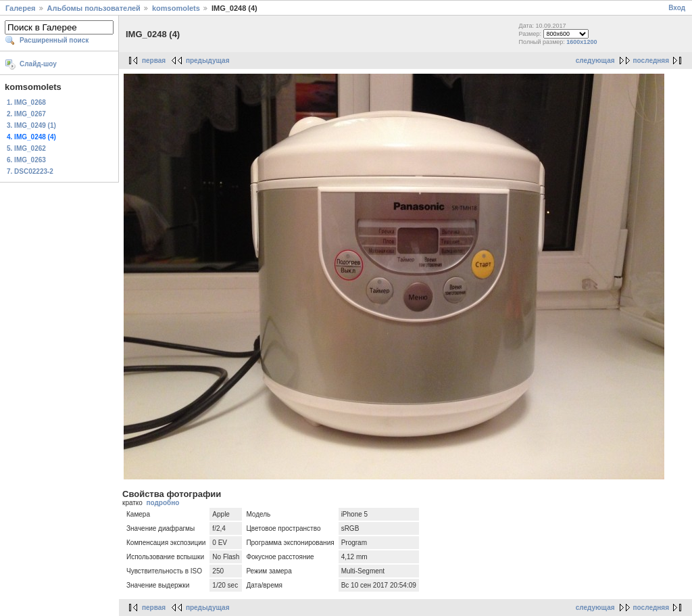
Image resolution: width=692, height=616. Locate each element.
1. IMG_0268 (26, 102)
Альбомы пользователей (94, 8)
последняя (651, 61)
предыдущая (208, 61)
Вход (677, 8)
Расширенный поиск (54, 40)
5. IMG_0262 (26, 148)
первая (154, 61)
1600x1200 (582, 42)
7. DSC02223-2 (30, 171)
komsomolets (176, 8)
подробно (163, 503)
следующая (595, 61)
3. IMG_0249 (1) (31, 125)
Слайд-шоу (38, 64)
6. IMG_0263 (26, 160)
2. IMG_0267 (26, 114)
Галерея (20, 8)
